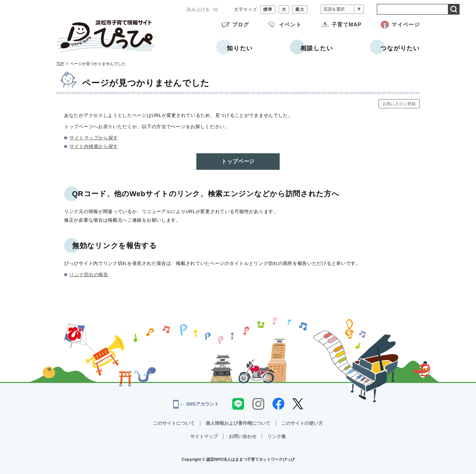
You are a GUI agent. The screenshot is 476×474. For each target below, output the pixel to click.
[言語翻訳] (342, 9)
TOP (60, 64)
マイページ (406, 25)
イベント (290, 25)
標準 (268, 9)
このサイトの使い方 (302, 423)
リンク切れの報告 (89, 274)
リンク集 (277, 436)
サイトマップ (204, 436)
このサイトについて (174, 423)
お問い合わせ (243, 436)
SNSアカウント (196, 404)
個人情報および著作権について (238, 423)
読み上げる (198, 9)
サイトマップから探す (94, 138)
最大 (300, 9)
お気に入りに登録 (399, 104)
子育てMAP (346, 25)
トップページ (238, 161)
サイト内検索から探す (94, 146)
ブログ (240, 25)
